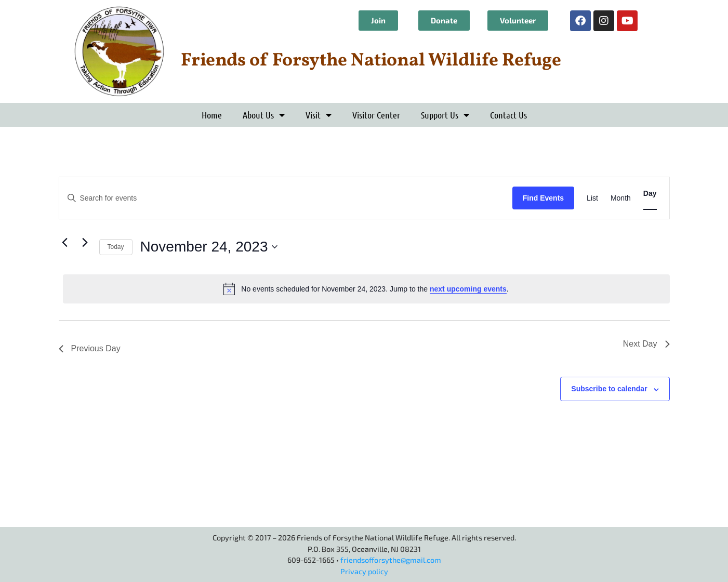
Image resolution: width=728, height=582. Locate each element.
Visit (319, 115)
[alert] (366, 289)
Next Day (646, 344)
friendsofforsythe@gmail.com (391, 560)
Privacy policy (364, 571)
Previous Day (90, 348)
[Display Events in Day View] (650, 194)
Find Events (543, 198)
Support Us (445, 115)
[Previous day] (65, 242)
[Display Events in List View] (592, 198)
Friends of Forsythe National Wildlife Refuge (371, 61)
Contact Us (508, 115)
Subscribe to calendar (609, 389)
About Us (264, 115)
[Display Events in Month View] (621, 198)
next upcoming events (468, 289)
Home (212, 115)
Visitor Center (376, 115)
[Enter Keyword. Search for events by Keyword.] (286, 198)
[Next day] (85, 242)
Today (116, 247)
